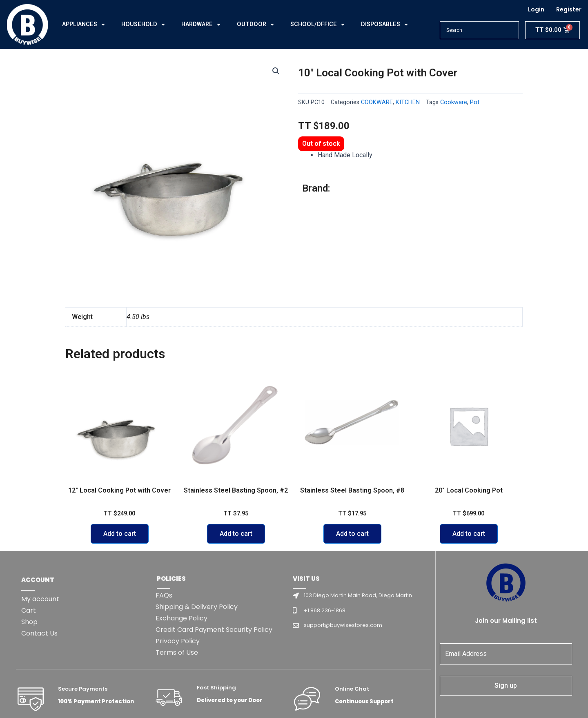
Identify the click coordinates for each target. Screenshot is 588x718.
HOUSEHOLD (143, 25)
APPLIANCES (84, 25)
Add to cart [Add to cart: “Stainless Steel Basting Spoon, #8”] (352, 534)
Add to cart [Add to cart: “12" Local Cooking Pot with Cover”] (120, 534)
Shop (29, 681)
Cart (29, 670)
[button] (276, 71)
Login (536, 9)
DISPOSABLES (384, 25)
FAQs (164, 654)
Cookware (454, 102)
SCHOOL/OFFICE (317, 25)
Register (569, 9)
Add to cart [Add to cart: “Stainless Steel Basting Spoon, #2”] (236, 534)
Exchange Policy (182, 677)
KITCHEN (408, 102)
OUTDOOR (255, 25)
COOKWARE (377, 102)
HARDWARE (201, 25)
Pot (475, 102)
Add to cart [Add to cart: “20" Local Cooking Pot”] (469, 534)
